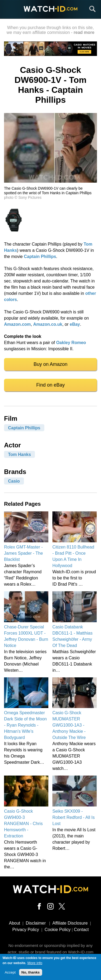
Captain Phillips (40, 257)
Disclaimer (36, 923)
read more (84, 32)
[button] (50, 181)
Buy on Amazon (50, 364)
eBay (75, 324)
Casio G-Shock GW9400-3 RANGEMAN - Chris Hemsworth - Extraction (23, 824)
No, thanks (31, 974)
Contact (81, 930)
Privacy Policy (26, 930)
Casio (14, 481)
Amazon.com (17, 324)
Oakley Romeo (71, 343)
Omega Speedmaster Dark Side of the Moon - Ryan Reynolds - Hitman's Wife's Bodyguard (25, 725)
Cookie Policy (58, 930)
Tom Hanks (19, 454)
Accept (10, 974)
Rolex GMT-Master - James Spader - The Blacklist (24, 553)
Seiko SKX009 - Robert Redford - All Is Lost (73, 817)
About (15, 923)
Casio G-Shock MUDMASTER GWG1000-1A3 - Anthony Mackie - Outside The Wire (69, 725)
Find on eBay (50, 385)
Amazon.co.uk (48, 324)
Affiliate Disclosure (70, 923)
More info (35, 965)
